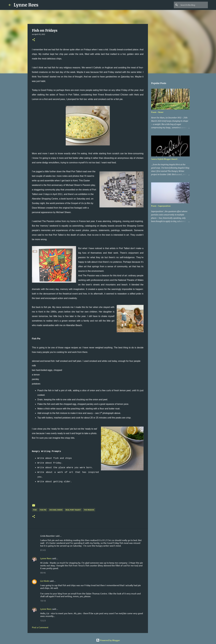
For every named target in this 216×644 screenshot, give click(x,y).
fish (35, 510)
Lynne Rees (26, 5)
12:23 (43, 620)
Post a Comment (40, 627)
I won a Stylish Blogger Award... (165, 159)
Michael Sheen (56, 510)
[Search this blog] (193, 5)
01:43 (43, 550)
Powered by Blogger (108, 640)
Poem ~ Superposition (161, 206)
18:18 (43, 601)
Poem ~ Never (157, 112)
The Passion (89, 510)
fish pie (43, 510)
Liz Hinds (45, 581)
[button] (34, 40)
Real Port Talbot (73, 510)
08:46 (43, 573)
